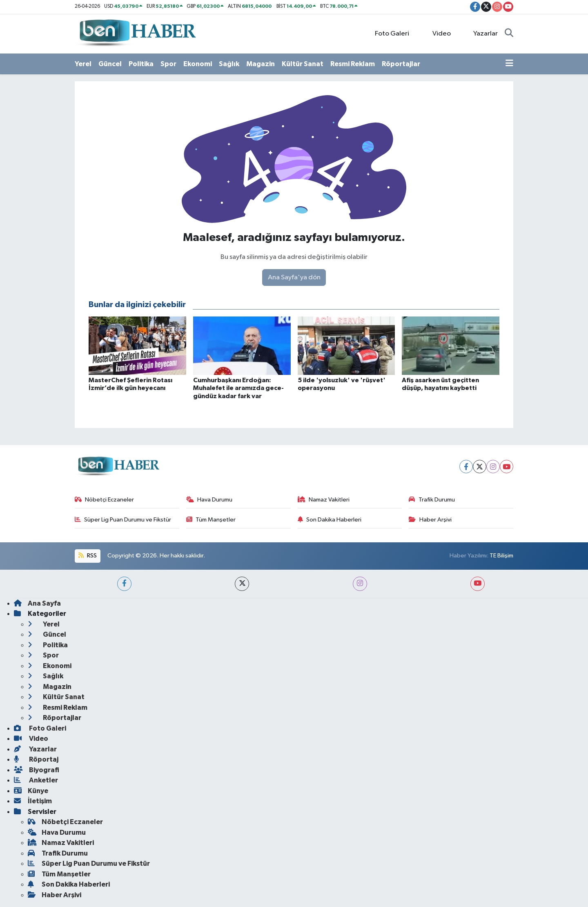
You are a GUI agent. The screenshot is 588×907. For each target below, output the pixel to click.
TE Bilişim (501, 556)
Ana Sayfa (37, 603)
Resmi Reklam (353, 64)
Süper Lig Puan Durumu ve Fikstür (123, 520)
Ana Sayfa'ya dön (294, 277)
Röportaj (36, 759)
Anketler (36, 780)
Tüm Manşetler (211, 520)
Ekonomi (198, 64)
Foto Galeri (388, 33)
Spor (168, 64)
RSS (87, 556)
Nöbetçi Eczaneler (105, 500)
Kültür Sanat (303, 64)
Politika (141, 64)
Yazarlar (481, 33)
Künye (31, 791)
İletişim (33, 801)
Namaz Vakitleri (324, 500)
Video (437, 33)
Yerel (83, 64)
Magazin (261, 64)
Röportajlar (401, 64)
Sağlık (229, 64)
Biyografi (37, 770)
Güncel (110, 64)
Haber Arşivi (430, 520)
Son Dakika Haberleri (330, 520)
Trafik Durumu (432, 500)
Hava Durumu (209, 500)
